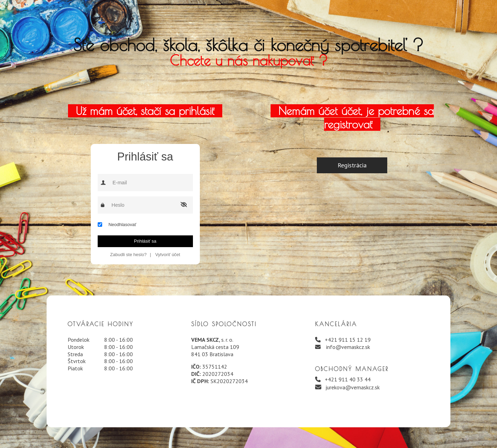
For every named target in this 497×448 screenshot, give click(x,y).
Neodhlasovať (122, 225)
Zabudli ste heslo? (128, 255)
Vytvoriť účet (168, 255)
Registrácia (352, 165)
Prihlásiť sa (145, 241)
